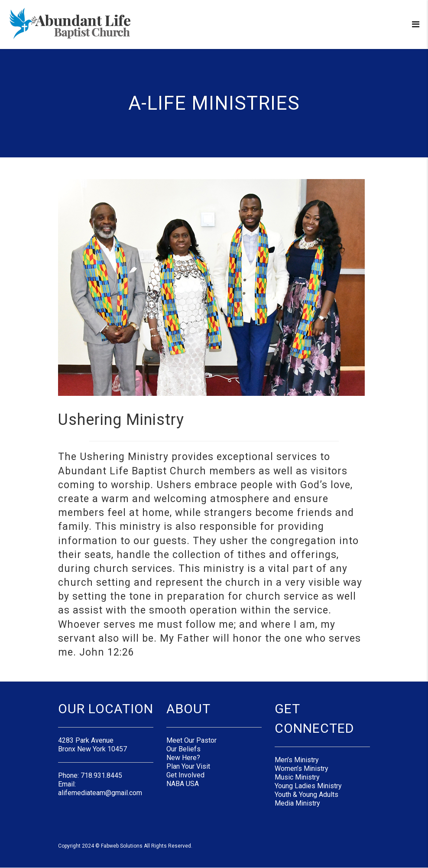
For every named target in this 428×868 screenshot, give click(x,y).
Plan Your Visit (188, 766)
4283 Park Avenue (86, 740)
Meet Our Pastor (191, 740)
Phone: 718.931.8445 (90, 775)
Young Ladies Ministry (308, 786)
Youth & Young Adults (306, 795)
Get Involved (185, 775)
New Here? (183, 758)
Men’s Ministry (297, 760)
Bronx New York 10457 (92, 749)
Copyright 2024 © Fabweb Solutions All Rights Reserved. (125, 846)
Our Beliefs (183, 749)
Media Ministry (297, 803)
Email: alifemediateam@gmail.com (100, 788)
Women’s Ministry (302, 768)
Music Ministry (297, 777)
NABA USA (183, 784)
